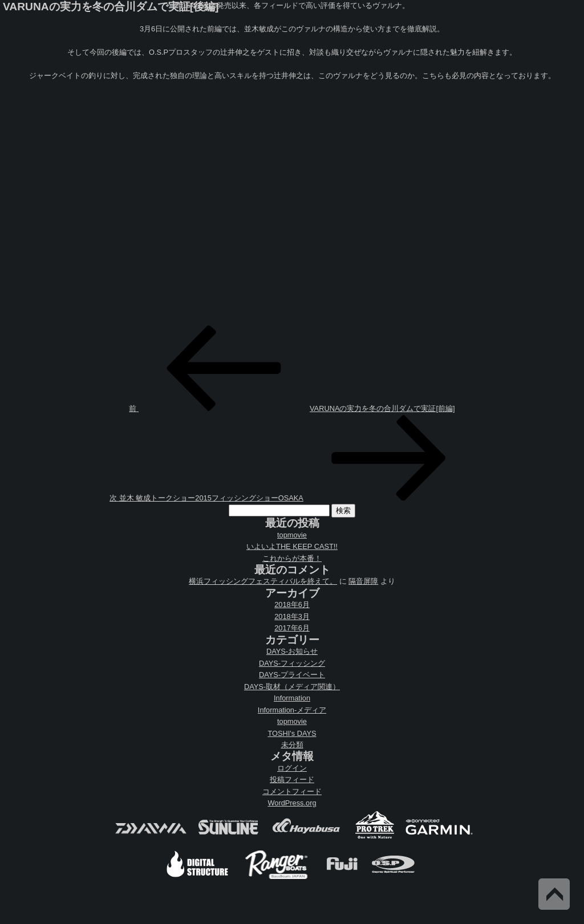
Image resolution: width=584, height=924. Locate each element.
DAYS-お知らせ (292, 651)
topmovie (292, 535)
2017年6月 (292, 628)
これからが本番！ (292, 558)
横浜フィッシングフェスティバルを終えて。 (263, 581)
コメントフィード (292, 791)
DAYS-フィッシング (292, 663)
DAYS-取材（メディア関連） (292, 687)
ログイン (292, 768)
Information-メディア (292, 710)
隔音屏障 (363, 581)
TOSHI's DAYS (292, 733)
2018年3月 (292, 616)
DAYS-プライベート (292, 675)
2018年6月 (292, 605)
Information (292, 698)
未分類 (292, 745)
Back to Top (554, 894)
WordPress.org (292, 803)
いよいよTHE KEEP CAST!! (292, 546)
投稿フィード (292, 780)
